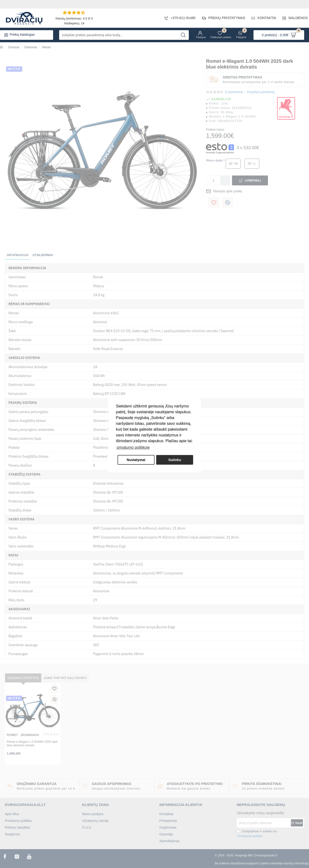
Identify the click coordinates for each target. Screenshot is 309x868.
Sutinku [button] (175, 460)
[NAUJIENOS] (293, 18)
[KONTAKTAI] (262, 18)
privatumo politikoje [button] (133, 447)
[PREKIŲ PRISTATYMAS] (222, 18)
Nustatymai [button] (136, 460)
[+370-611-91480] (178, 18)
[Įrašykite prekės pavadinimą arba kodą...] (183, 35)
